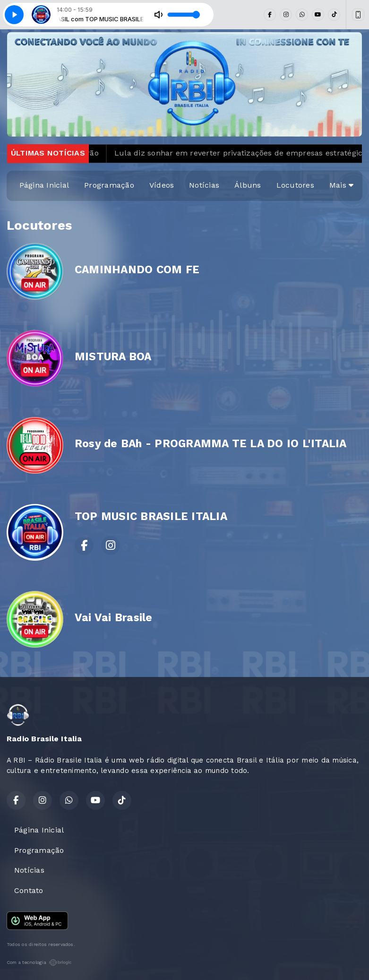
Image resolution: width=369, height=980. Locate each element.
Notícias (204, 185)
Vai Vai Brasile (114, 618)
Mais (341, 185)
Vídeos (162, 185)
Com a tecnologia (39, 963)
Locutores (295, 185)
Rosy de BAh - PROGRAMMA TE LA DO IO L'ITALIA (211, 444)
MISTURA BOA (113, 357)
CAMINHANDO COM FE (137, 270)
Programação (109, 185)
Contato (29, 890)
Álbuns (248, 185)
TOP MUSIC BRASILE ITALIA (151, 516)
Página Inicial (44, 185)
